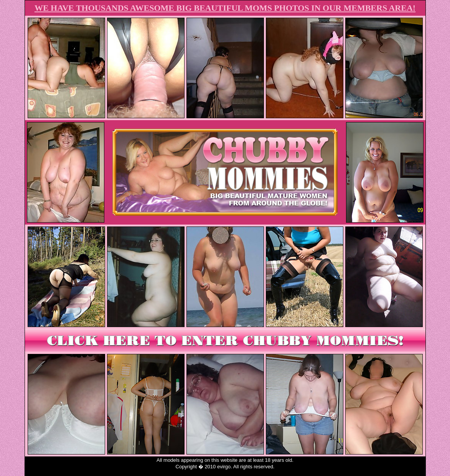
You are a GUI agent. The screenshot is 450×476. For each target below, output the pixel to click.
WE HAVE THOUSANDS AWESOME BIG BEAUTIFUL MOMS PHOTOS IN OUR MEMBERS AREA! (225, 8)
